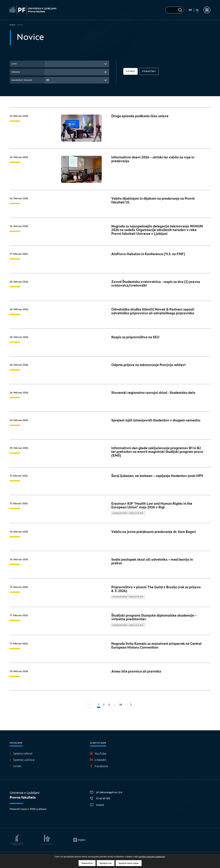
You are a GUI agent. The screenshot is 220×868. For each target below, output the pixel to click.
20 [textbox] (48, 80)
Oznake (16, 72)
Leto (14, 64)
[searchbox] (47, 72)
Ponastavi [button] (149, 72)
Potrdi (130, 72)
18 (121, 705)
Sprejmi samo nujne (129, 863)
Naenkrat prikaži (22, 80)
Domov (13, 25)
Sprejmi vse (106, 863)
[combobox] (77, 64)
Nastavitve (87, 863)
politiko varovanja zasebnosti (152, 857)
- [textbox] (47, 64)
